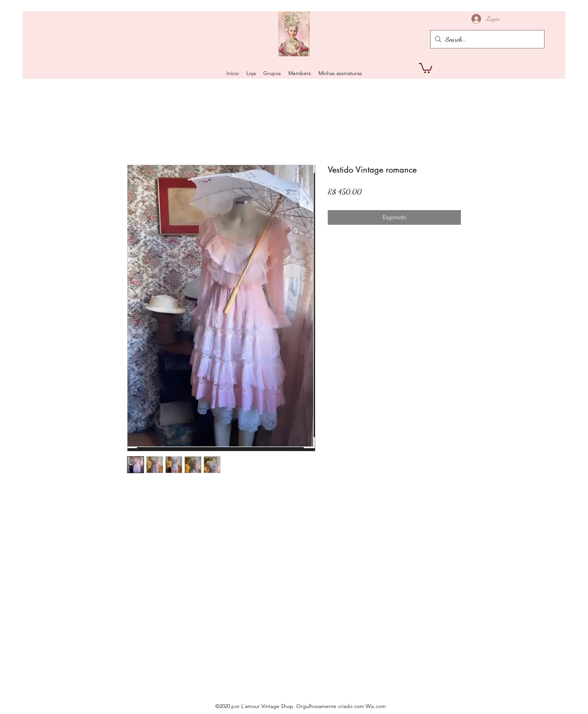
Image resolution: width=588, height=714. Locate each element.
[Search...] (487, 39)
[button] (426, 68)
